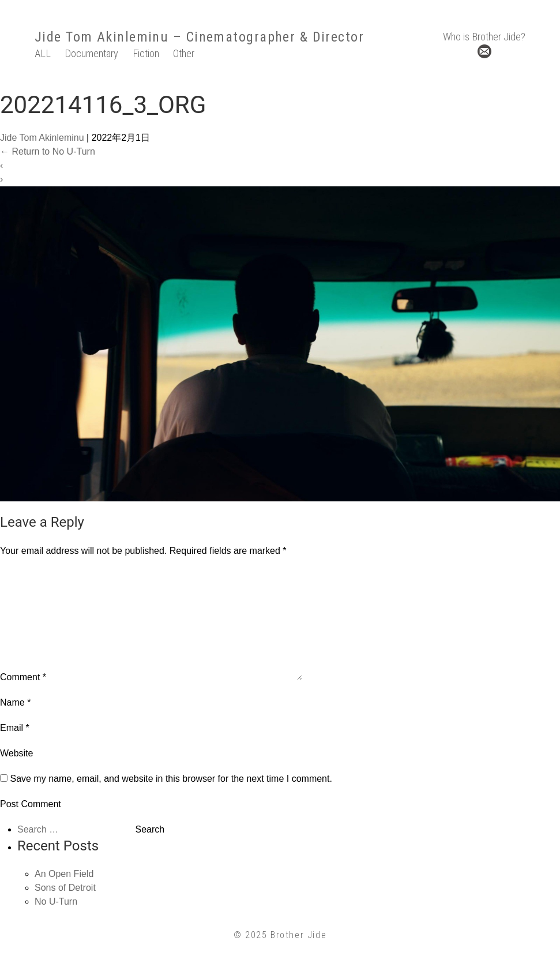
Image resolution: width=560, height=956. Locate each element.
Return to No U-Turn (48, 151)
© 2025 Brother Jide (280, 935)
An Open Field (64, 874)
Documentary (91, 53)
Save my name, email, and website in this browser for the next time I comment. (171, 779)
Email (15, 728)
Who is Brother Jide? (484, 37)
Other (184, 53)
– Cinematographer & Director (266, 37)
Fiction (146, 53)
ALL (43, 53)
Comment (23, 677)
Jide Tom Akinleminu (102, 37)
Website (17, 753)
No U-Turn (56, 901)
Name (15, 702)
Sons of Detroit (65, 888)
